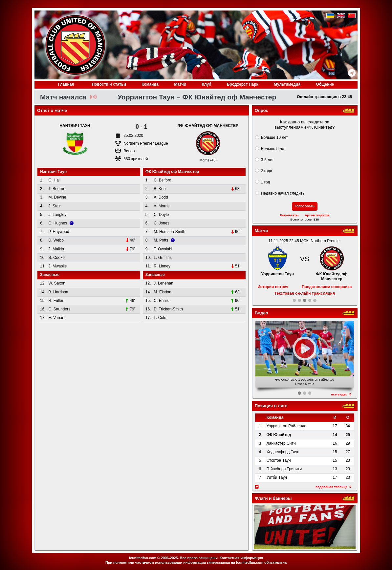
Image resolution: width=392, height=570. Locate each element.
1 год (266, 182)
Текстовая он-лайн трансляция (305, 293)
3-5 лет (267, 160)
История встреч (273, 287)
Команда (150, 84)
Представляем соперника (327, 287)
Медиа (287, 84)
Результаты (289, 215)
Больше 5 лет (273, 149)
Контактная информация (241, 558)
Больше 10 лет (275, 137)
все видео (341, 394)
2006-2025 (169, 558)
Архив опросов (317, 215)
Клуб (207, 84)
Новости (109, 84)
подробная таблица (334, 487)
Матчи (180, 84)
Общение (325, 84)
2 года (267, 171)
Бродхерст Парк (243, 84)
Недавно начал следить (283, 193)
